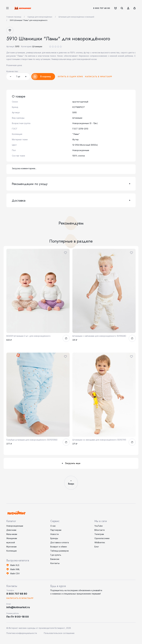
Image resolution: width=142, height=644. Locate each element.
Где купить (56, 555)
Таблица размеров (59, 551)
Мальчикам (12, 534)
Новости (54, 534)
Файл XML (15, 569)
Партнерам (56, 530)
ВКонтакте (100, 530)
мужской (11, 542)
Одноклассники (102, 538)
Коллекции (12, 551)
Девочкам (11, 530)
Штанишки (37, 46)
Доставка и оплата (60, 542)
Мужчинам (11, 547)
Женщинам (12, 538)
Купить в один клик (70, 77)
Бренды (54, 538)
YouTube (99, 526)
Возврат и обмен (59, 547)
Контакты (55, 563)
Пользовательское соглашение (59, 633)
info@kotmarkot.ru (18, 607)
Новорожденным (15, 526)
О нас (53, 526)
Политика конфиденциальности (22, 633)
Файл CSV (15, 573)
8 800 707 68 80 (102, 8)
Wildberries (100, 542)
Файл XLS (15, 565)
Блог (97, 547)
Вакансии (55, 559)
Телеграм (99, 534)
